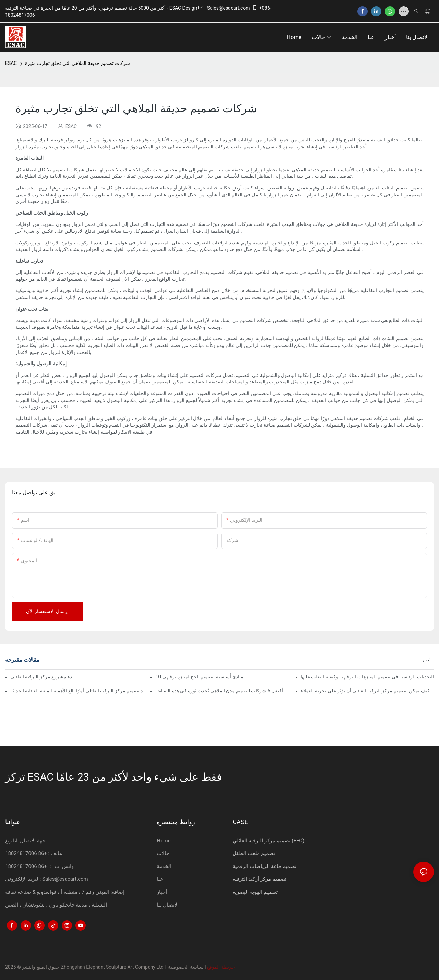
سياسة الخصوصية (186, 967)
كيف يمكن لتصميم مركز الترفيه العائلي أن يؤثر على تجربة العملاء (365, 691)
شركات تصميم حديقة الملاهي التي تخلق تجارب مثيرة (77, 63)
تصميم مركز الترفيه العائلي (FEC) (268, 841)
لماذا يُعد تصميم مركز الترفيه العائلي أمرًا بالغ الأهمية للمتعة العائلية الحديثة (77, 691)
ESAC (11, 63)
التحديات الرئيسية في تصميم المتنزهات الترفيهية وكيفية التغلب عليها (367, 677)
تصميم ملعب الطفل (254, 853)
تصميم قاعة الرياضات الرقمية (264, 866)
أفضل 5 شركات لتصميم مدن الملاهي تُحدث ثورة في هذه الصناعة (219, 691)
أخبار (426, 660)
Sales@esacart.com (224, 8)
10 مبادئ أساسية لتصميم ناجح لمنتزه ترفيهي (199, 677)
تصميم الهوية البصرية (255, 892)
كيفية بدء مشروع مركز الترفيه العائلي (42, 677)
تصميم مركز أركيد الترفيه (259, 879)
